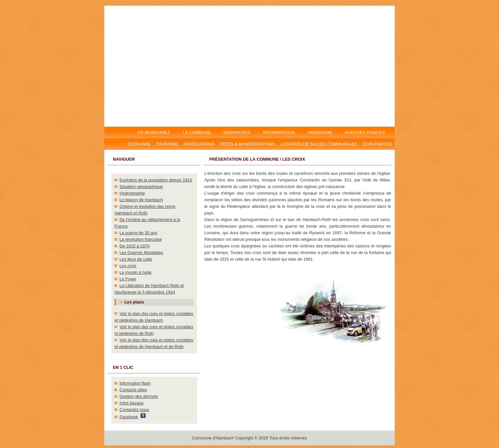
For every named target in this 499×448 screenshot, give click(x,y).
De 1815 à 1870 (134, 246)
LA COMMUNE (197, 132)
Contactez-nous (134, 410)
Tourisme (167, 144)
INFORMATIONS (279, 132)
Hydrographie (132, 193)
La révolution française (141, 239)
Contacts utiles (133, 390)
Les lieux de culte (136, 259)
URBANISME (320, 132)
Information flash (135, 383)
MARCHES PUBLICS (367, 132)
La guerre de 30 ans (138, 233)
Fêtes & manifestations (247, 144)
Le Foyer (128, 279)
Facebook (129, 417)
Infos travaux (132, 403)
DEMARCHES (237, 132)
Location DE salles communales (319, 144)
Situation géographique (141, 187)
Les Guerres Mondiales (141, 253)
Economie (139, 144)
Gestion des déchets (139, 396)
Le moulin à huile (135, 272)
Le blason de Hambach (141, 200)
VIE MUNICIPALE (154, 132)
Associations (199, 144)
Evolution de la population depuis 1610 (156, 180)
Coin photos (377, 144)
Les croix (128, 266)
